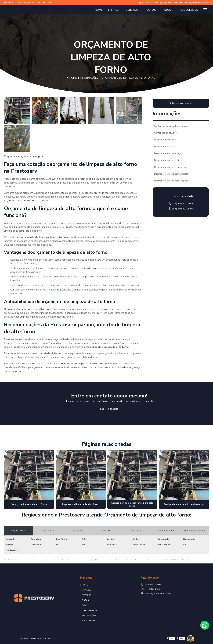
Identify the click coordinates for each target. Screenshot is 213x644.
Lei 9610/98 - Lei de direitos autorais (182, 560)
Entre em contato (109, 409)
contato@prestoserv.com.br (195, 3)
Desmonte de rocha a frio (167, 160)
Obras (152, 10)
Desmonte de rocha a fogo (168, 153)
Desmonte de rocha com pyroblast (172, 174)
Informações (89, 78)
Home (99, 10)
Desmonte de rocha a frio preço (170, 167)
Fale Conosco (188, 10)
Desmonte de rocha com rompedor (172, 181)
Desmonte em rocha (164, 147)
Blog (168, 10)
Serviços (132, 10)
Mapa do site (88, 621)
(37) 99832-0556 (149, 3)
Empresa (114, 10)
